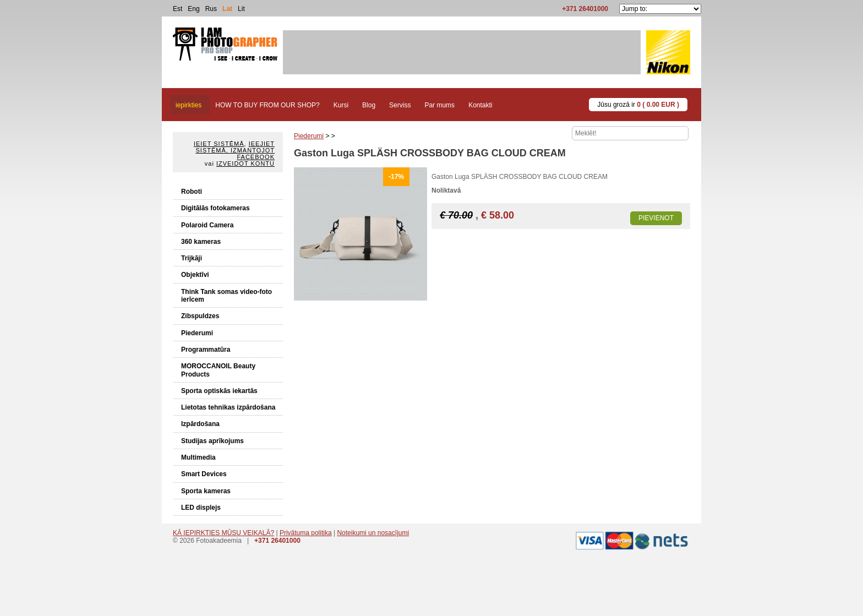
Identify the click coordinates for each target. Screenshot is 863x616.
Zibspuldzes (200, 316)
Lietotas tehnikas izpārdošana (228, 407)
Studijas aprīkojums (212, 441)
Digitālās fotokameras (215, 208)
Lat (227, 9)
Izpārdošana (200, 424)
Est (177, 9)
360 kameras (201, 242)
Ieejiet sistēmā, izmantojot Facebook (235, 150)
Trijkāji (192, 258)
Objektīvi (195, 275)
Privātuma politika (306, 533)
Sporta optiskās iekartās (219, 391)
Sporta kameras (206, 491)
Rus (211, 9)
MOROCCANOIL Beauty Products (218, 370)
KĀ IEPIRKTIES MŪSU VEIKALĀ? (223, 533)
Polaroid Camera (207, 225)
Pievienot (656, 218)
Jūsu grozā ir (638, 105)
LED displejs (201, 508)
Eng (193, 9)
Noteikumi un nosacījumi (373, 533)
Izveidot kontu (245, 163)
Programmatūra (206, 350)
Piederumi (197, 333)
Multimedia (198, 457)
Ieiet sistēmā (219, 144)
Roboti (192, 192)
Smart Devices (204, 474)
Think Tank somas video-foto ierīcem (226, 296)
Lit (241, 9)
